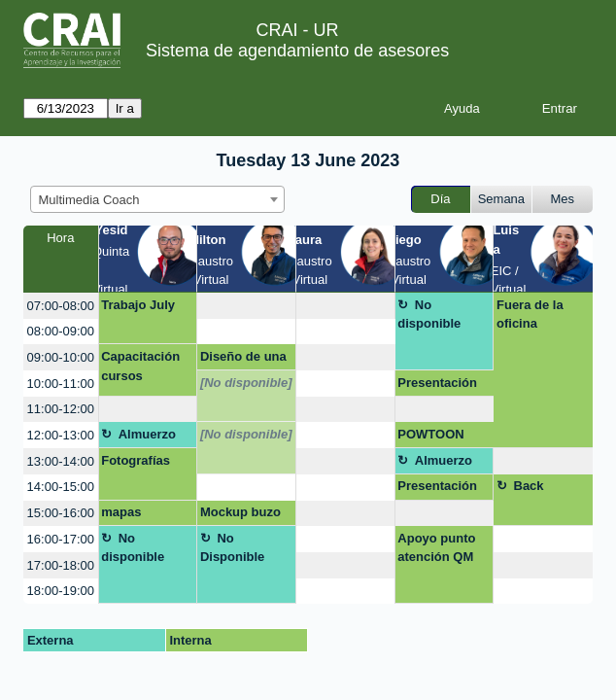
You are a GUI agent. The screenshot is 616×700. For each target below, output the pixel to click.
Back (529, 486)
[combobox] (157, 199)
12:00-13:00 (61, 435)
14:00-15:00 (61, 487)
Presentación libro (437, 489)
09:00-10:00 (61, 357)
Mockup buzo (240, 512)
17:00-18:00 (61, 565)
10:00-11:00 (61, 384)
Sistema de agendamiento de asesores (297, 51)
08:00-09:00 (61, 331)
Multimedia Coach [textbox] (89, 200)
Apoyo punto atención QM (436, 548)
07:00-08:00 (61, 306)
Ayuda (462, 108)
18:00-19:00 (61, 591)
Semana (501, 199)
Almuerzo (147, 434)
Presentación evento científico (437, 386)
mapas (121, 512)
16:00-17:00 (61, 539)
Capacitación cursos (140, 366)
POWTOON (430, 434)
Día (440, 199)
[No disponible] (246, 383)
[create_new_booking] (246, 306)
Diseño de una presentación (243, 360)
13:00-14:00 (61, 461)
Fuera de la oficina (530, 315)
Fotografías (136, 460)
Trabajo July (138, 305)
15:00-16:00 (61, 513)
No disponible (429, 315)
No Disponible (232, 548)
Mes (563, 199)
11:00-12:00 (61, 409)
